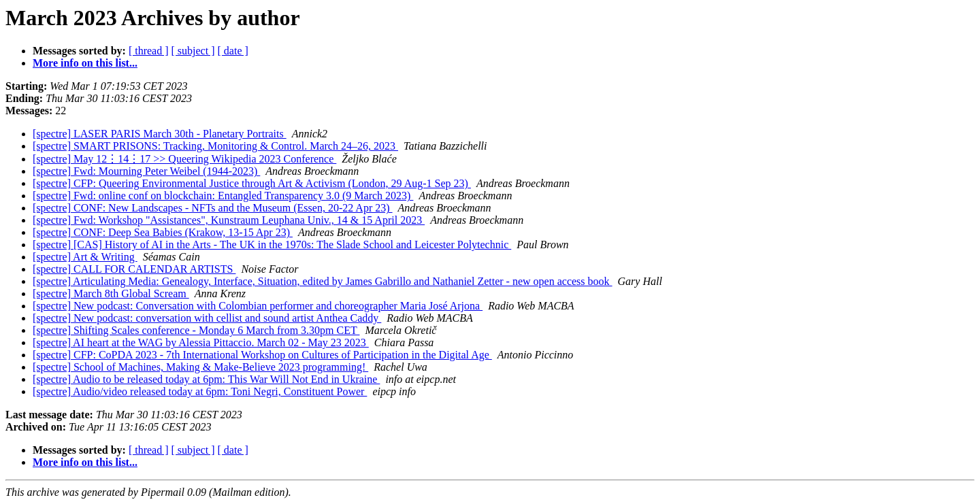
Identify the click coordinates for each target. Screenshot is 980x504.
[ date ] (233, 51)
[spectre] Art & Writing (85, 257)
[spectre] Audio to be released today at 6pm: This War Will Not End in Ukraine (206, 379)
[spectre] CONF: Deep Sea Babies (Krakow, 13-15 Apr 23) (163, 232)
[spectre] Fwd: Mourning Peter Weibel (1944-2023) (146, 171)
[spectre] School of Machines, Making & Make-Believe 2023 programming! (200, 367)
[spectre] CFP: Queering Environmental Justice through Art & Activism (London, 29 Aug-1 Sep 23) (252, 183)
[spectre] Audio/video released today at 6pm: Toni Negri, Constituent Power (200, 391)
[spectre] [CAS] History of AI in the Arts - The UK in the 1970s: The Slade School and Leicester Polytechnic (272, 245)
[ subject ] (193, 51)
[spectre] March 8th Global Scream (111, 293)
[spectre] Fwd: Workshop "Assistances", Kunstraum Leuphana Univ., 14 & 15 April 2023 (229, 220)
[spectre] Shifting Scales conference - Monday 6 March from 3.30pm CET (196, 330)
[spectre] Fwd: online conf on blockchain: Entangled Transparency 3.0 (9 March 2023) (223, 196)
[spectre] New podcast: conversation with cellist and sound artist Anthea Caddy (207, 318)
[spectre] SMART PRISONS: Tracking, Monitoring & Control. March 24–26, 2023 (215, 146)
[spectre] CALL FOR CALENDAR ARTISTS (134, 269)
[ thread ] (149, 51)
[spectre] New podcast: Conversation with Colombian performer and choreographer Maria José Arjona (258, 306)
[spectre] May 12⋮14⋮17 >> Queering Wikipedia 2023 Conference (184, 159)
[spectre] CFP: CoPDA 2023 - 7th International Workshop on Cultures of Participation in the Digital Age (262, 355)
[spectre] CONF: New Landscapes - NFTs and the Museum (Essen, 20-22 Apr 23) (213, 208)
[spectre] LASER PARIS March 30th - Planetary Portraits (160, 134)
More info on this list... (85, 63)
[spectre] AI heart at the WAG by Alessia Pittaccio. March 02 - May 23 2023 (201, 342)
